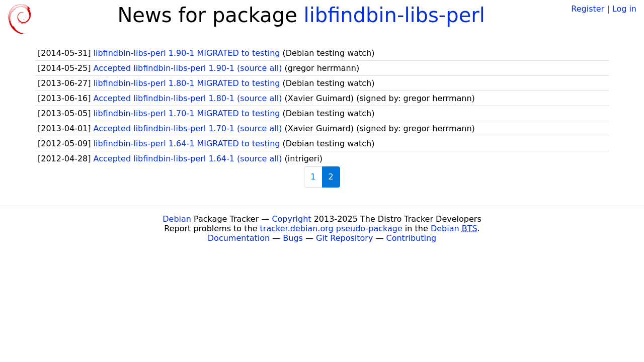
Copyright (291, 219)
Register (588, 9)
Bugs (293, 238)
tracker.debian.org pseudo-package (331, 229)
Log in (624, 9)
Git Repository (344, 238)
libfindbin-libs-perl (394, 15)
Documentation (239, 238)
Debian (177, 219)
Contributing (412, 238)
